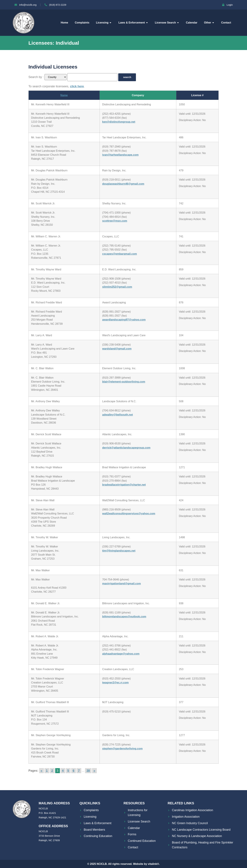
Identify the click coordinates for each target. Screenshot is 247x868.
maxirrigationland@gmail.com (122, 583)
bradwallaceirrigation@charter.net (124, 485)
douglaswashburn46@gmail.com (123, 184)
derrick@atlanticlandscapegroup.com (126, 448)
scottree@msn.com (115, 221)
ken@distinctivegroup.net (119, 122)
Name (64, 95)
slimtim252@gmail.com (117, 287)
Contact (226, 23)
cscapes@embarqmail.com (120, 254)
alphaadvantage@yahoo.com (121, 654)
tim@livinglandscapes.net (119, 551)
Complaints (82, 23)
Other (209, 23)
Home (64, 23)
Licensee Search (167, 23)
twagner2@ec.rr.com (115, 682)
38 (88, 771)
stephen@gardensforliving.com (122, 748)
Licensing (104, 23)
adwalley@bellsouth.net (118, 415)
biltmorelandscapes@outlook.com (124, 616)
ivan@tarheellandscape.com (120, 155)
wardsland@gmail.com (117, 349)
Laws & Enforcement (133, 23)
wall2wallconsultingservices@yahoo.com (129, 513)
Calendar (192, 23)
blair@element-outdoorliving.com (124, 382)
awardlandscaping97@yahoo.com (124, 320)
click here (77, 86)
